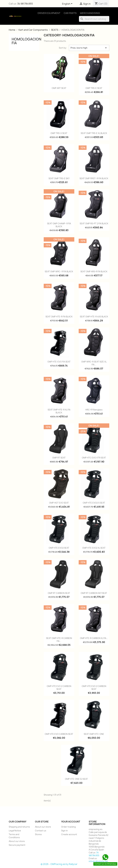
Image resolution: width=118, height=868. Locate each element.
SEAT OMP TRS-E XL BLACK (94, 133)
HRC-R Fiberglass (94, 410)
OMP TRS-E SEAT (94, 88)
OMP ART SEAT (59, 88)
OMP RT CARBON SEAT (59, 593)
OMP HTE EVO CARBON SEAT (59, 734)
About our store (17, 841)
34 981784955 (25, 4)
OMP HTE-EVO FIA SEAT (59, 362)
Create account (69, 834)
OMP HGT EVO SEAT (59, 503)
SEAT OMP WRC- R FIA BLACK (59, 271)
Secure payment (17, 845)
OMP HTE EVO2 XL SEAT (94, 548)
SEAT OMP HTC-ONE (94, 734)
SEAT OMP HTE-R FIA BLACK (59, 317)
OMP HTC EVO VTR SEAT (94, 458)
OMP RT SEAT (59, 458)
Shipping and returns (19, 827)
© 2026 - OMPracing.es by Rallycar (59, 864)
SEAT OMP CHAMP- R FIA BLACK (59, 225)
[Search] (94, 19)
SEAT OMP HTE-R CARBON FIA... (59, 640)
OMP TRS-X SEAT (59, 133)
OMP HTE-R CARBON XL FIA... (94, 638)
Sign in (64, 831)
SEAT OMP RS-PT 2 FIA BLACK (94, 223)
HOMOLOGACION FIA (26, 41)
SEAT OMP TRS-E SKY (59, 178)
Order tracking (68, 827)
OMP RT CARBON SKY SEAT (94, 593)
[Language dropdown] (68, 4)
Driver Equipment (49, 13)
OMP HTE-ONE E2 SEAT (76, 779)
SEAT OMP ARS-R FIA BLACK (94, 271)
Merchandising (90, 13)
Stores (38, 834)
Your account (71, 822)
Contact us (41, 831)
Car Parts (70, 13)
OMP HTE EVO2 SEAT (59, 548)
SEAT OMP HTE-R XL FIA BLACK (59, 411)
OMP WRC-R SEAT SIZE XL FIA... (94, 363)
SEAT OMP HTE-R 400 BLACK (94, 317)
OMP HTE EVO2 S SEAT (94, 503)
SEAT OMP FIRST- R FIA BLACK (94, 178)
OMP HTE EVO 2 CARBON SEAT (59, 688)
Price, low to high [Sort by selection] (89, 48)
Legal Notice (15, 831)
